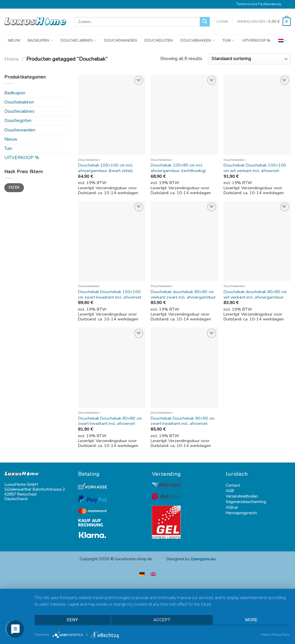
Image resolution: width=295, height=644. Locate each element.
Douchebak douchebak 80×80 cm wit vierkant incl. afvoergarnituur (255, 294)
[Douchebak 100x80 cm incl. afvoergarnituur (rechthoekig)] (184, 115)
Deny (73, 620)
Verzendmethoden (242, 497)
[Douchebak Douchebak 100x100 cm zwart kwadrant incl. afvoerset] (112, 241)
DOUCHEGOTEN (159, 41)
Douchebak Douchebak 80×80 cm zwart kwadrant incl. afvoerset (110, 421)
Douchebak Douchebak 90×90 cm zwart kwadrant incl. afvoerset (183, 421)
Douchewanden (20, 130)
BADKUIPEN (40, 40)
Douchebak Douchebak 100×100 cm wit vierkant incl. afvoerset (255, 168)
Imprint (265, 635)
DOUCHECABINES (79, 40)
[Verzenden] (205, 22)
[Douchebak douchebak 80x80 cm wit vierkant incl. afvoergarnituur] (257, 241)
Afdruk (232, 508)
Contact (233, 486)
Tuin (8, 148)
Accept (162, 620)
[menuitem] (283, 40)
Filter (14, 188)
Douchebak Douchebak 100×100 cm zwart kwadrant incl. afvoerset (110, 294)
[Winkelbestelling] (249, 59)
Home (12, 59)
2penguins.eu (203, 559)
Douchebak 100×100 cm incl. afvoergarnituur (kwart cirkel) (106, 168)
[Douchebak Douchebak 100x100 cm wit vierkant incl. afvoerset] (257, 115)
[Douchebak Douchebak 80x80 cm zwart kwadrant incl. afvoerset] (112, 367)
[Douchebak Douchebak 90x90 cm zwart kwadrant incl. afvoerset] (184, 367)
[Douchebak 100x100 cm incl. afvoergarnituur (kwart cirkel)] (112, 115)
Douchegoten (18, 121)
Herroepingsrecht (241, 513)
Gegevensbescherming (246, 502)
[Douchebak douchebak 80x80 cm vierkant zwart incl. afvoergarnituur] (184, 241)
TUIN (228, 40)
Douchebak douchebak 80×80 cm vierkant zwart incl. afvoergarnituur (183, 294)
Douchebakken (19, 102)
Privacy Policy (281, 635)
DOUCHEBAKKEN (198, 40)
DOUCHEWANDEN (120, 41)
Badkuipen (15, 93)
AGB (230, 491)
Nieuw (11, 139)
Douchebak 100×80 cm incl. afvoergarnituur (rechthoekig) (178, 168)
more (251, 620)
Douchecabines (19, 111)
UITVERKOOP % (257, 41)
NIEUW (14, 41)
